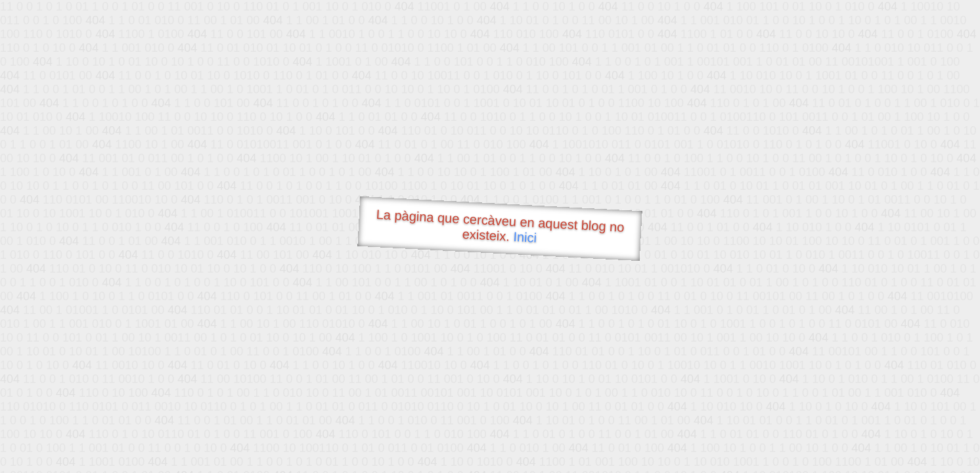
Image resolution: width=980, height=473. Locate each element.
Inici (525, 237)
